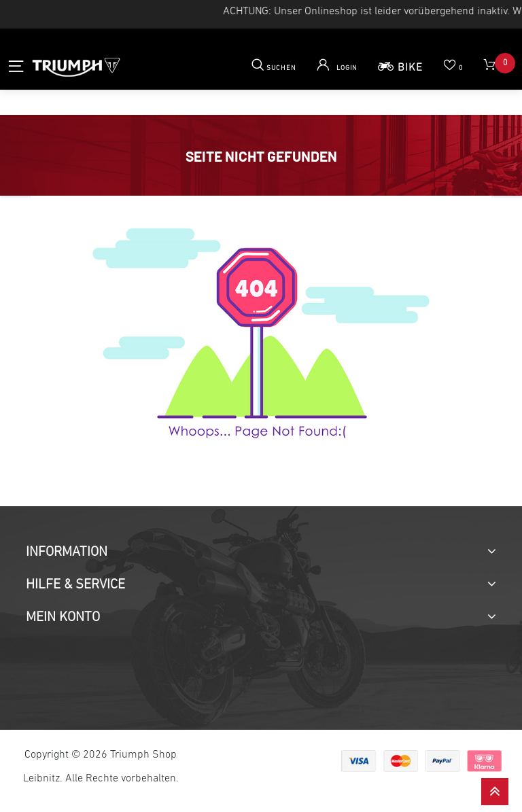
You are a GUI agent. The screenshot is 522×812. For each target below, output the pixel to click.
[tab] (261, 552)
